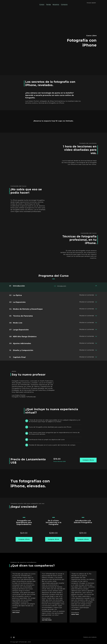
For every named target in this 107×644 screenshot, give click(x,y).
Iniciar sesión (91, 3)
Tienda (49, 5)
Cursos (42, 5)
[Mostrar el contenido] (96, 286)
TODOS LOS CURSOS (90, 637)
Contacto (64, 5)
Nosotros (56, 5)
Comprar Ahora (88, 460)
